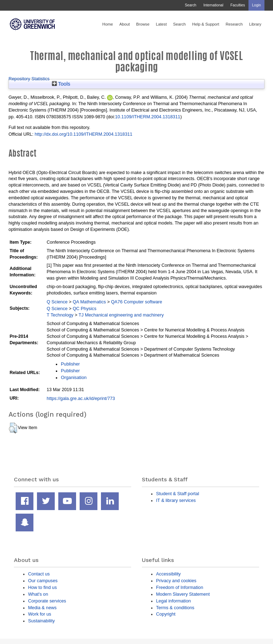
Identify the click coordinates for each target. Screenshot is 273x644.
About (125, 24)
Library (255, 24)
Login (256, 5)
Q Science (57, 302)
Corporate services (47, 601)
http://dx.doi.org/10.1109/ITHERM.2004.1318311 (83, 134)
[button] (13, 428)
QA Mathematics (89, 302)
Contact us (39, 574)
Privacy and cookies (176, 581)
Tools (61, 84)
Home (108, 24)
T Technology (60, 315)
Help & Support (206, 24)
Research (234, 24)
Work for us (40, 614)
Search (191, 5)
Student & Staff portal (178, 494)
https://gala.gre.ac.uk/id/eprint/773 (81, 398)
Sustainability (41, 621)
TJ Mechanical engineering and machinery (121, 315)
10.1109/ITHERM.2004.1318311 (148, 117)
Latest (161, 24)
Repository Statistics (29, 79)
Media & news (42, 608)
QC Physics (84, 309)
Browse (143, 24)
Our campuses (43, 581)
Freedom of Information (180, 587)
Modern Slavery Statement (183, 594)
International (213, 5)
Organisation (74, 377)
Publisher (70, 364)
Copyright (166, 614)
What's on (38, 594)
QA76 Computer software (136, 302)
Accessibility (168, 574)
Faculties (238, 5)
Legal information (173, 601)
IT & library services (176, 500)
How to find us (42, 587)
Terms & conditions (175, 608)
